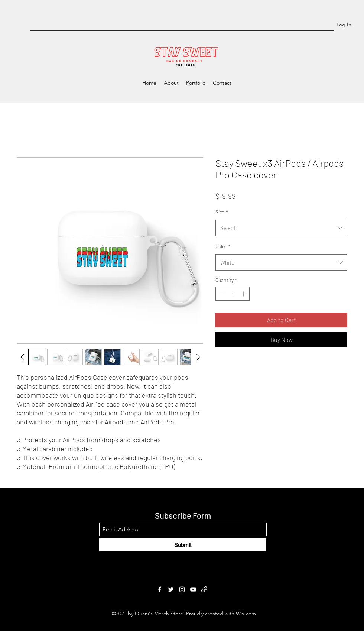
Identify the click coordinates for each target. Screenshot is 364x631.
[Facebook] (160, 589)
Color (223, 246)
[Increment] (244, 294)
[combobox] (281, 228)
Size (222, 212)
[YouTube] (193, 589)
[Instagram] (182, 589)
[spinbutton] (233, 294)
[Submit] (183, 545)
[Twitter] (171, 589)
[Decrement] (221, 294)
